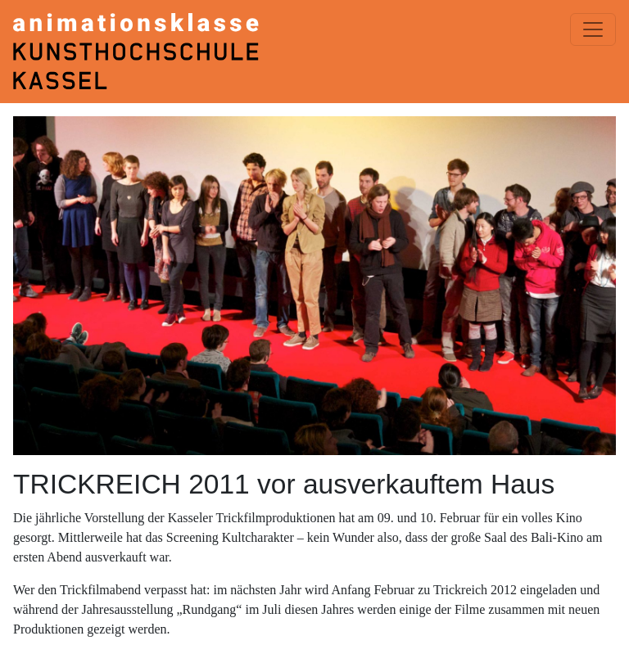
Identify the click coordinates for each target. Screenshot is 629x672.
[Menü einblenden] (593, 29)
